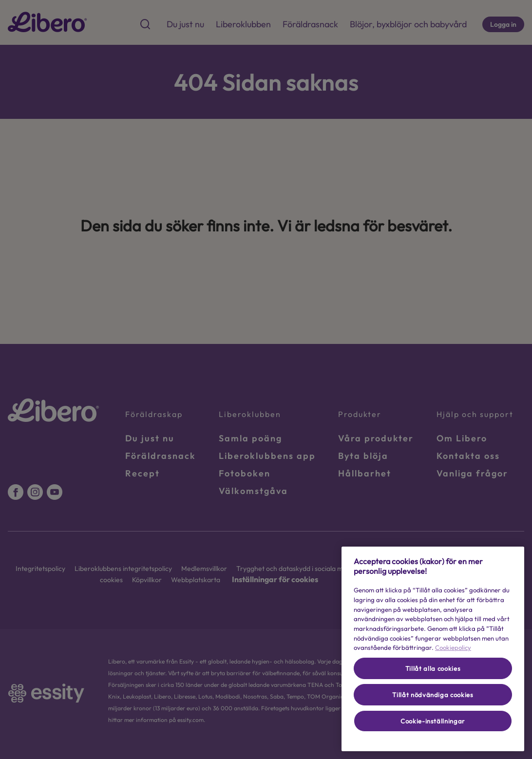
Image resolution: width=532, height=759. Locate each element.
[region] (433, 649)
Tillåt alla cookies (433, 668)
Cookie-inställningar (433, 721)
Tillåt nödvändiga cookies (433, 695)
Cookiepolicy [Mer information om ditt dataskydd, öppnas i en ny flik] (453, 647)
